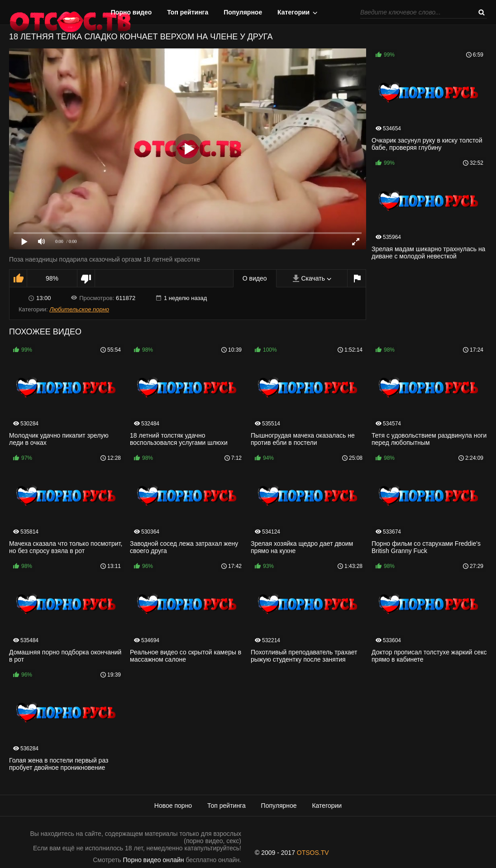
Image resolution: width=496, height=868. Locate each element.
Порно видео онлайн (154, 860)
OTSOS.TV (313, 853)
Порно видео (131, 12)
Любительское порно (79, 309)
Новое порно (173, 806)
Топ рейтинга (188, 12)
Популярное (243, 12)
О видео (255, 278)
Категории (293, 12)
